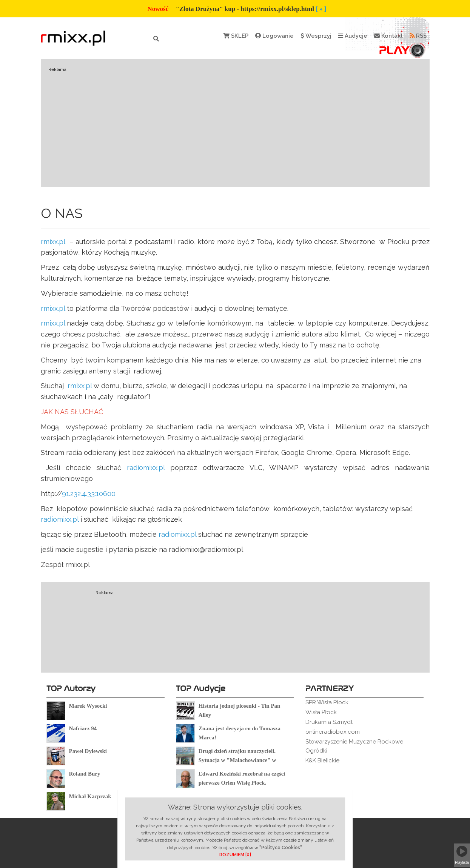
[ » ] (321, 9)
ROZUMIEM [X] (235, 855)
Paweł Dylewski (88, 751)
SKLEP (236, 36)
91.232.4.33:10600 (89, 494)
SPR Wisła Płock (327, 702)
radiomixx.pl (146, 468)
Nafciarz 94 (83, 728)
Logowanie (274, 36)
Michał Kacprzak (90, 796)
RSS (418, 36)
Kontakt (388, 36)
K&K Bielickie (322, 760)
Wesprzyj (316, 36)
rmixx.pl (53, 242)
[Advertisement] (235, 123)
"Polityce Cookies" (281, 848)
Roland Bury (85, 774)
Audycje (353, 36)
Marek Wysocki (88, 706)
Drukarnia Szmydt (329, 722)
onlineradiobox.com (333, 732)
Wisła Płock (321, 712)
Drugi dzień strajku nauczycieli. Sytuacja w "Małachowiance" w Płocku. (237, 760)
